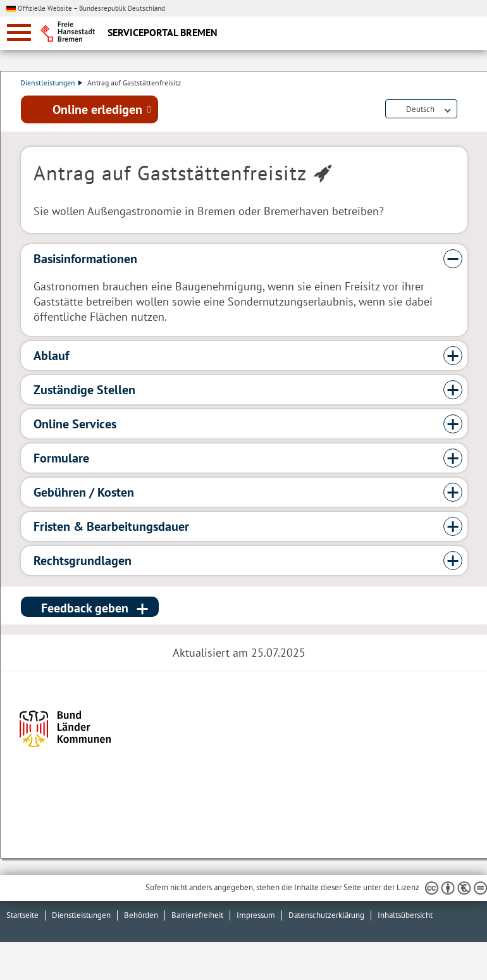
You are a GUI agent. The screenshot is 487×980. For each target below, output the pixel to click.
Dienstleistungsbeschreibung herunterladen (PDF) (465, 110)
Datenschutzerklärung (326, 915)
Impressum (256, 915)
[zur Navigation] (19, 33)
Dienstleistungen (52, 83)
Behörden (141, 915)
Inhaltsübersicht (405, 915)
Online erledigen (97, 109)
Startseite (22, 915)
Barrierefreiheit (197, 915)
